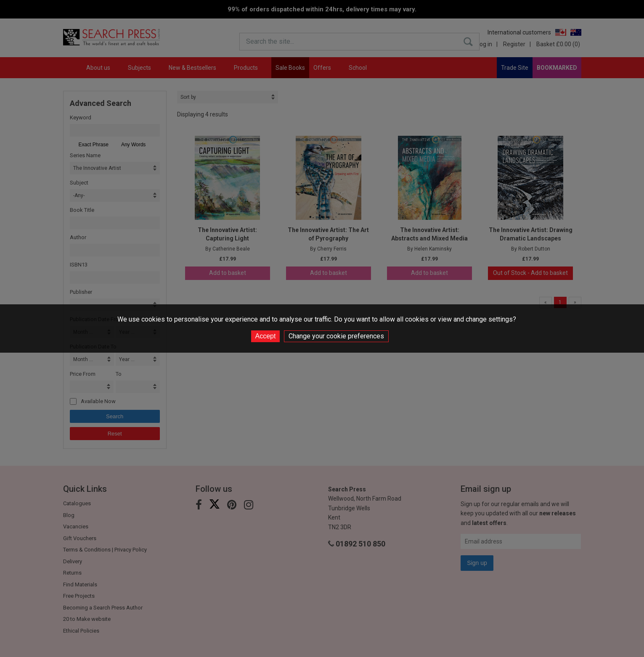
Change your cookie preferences (336, 336)
